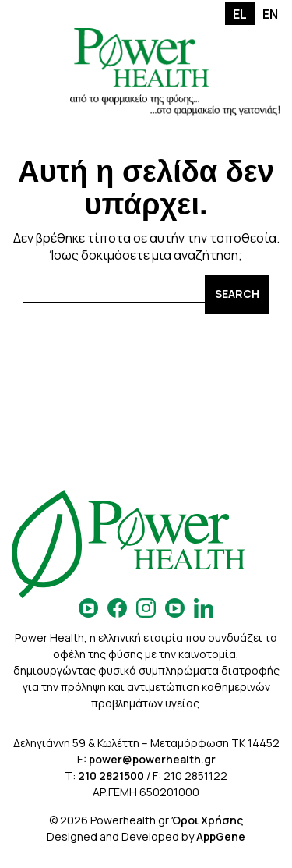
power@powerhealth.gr (152, 759)
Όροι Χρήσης (207, 820)
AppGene (221, 836)
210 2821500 (111, 776)
